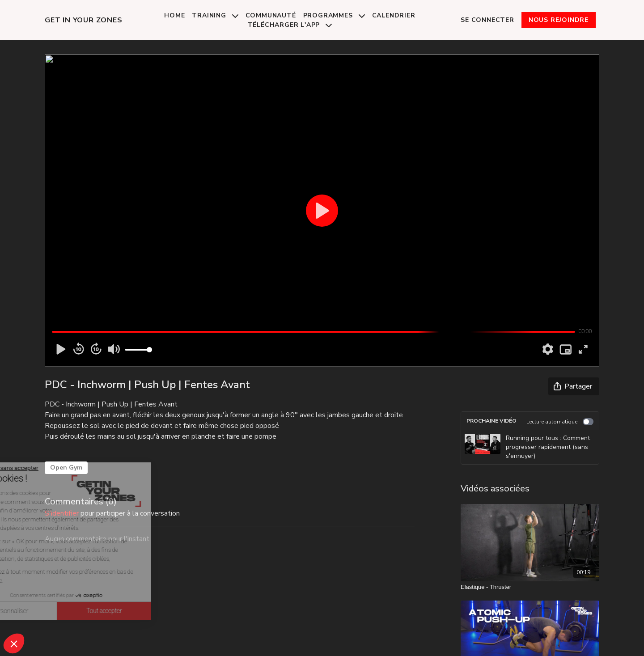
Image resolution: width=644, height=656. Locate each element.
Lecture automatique (560, 422)
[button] (14, 643)
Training (215, 15)
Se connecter (487, 20)
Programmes (334, 15)
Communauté (271, 15)
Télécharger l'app (290, 25)
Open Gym (66, 468)
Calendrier (394, 15)
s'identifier (62, 513)
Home (174, 15)
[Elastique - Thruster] (530, 587)
